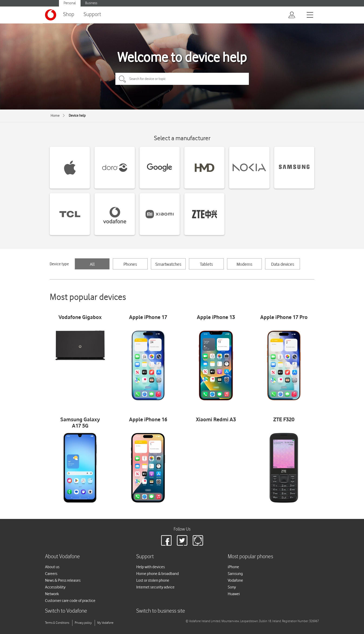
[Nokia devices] (249, 168)
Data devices (283, 264)
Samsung (235, 574)
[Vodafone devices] (115, 214)
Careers (51, 574)
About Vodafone (62, 557)
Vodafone (235, 580)
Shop (69, 15)
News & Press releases (63, 580)
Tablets (206, 264)
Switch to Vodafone (66, 611)
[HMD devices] (204, 168)
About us (52, 567)
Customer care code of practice (70, 601)
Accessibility (55, 587)
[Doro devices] (115, 168)
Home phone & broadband (158, 574)
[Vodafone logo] (51, 15)
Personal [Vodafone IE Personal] (70, 3)
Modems (244, 264)
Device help (77, 116)
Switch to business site (161, 611)
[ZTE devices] (204, 214)
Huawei (234, 594)
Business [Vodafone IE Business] (91, 3)
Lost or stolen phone (153, 580)
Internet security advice (155, 587)
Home (55, 116)
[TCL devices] (70, 214)
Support (92, 15)
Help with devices (151, 567)
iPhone (233, 567)
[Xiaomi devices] (160, 214)
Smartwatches (168, 264)
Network (52, 594)
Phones (130, 264)
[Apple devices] (70, 168)
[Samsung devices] (294, 168)
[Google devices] (160, 168)
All (92, 264)
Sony (232, 587)
